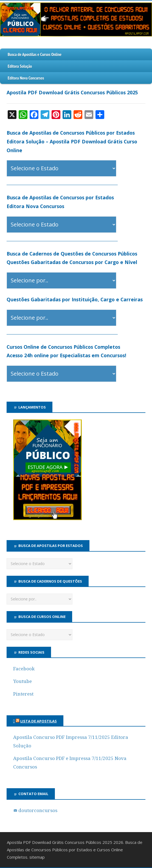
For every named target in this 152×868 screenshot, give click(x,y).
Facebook (24, 669)
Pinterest (23, 694)
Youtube (22, 681)
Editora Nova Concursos (26, 78)
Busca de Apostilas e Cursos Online (35, 54)
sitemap (37, 857)
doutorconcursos (38, 810)
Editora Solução (20, 66)
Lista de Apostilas (39, 721)
